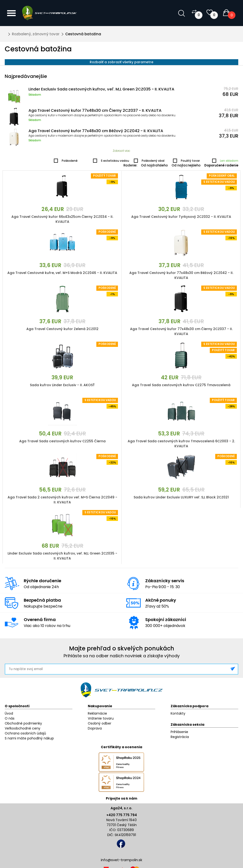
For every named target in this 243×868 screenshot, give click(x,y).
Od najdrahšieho (154, 165)
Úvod (9, 713)
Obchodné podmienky (23, 723)
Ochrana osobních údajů (25, 733)
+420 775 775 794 (122, 815)
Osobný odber (100, 723)
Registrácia (180, 737)
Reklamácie (97, 713)
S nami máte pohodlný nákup (29, 738)
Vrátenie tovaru (101, 718)
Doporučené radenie (221, 165)
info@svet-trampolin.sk (121, 860)
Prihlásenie (179, 732)
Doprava (95, 728)
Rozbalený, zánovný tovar (36, 34)
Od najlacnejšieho (186, 165)
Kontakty (178, 713)
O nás (10, 718)
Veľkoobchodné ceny (23, 728)
